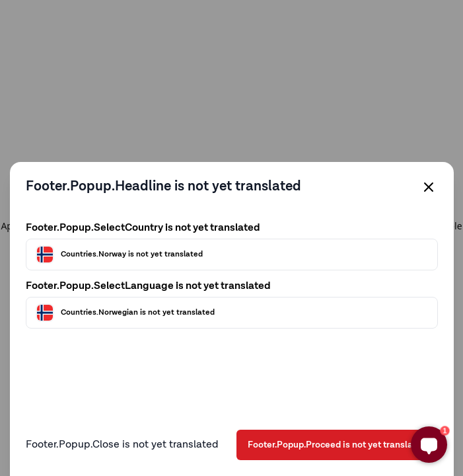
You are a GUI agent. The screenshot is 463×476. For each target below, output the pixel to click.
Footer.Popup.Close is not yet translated (122, 445)
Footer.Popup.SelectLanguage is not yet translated (148, 286)
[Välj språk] (232, 313)
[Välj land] (232, 255)
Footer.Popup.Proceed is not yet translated (337, 445)
